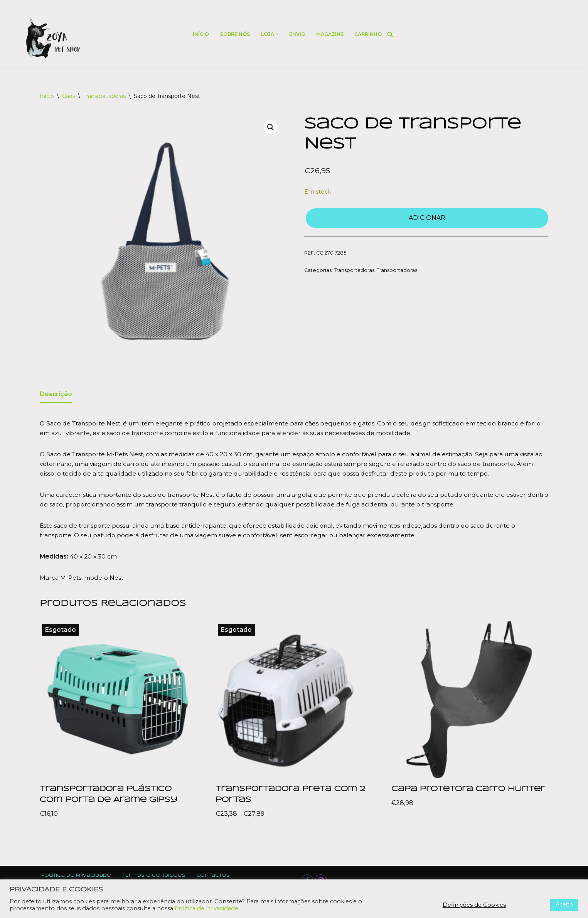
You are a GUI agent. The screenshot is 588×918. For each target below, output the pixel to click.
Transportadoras (104, 96)
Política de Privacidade (206, 908)
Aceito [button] (564, 904)
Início (199, 34)
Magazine (330, 34)
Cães (69, 96)
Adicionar (427, 219)
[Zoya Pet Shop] (53, 38)
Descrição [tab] (56, 394)
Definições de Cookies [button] (474, 905)
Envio (297, 34)
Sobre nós (234, 34)
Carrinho (370, 34)
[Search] (392, 34)
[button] (277, 34)
